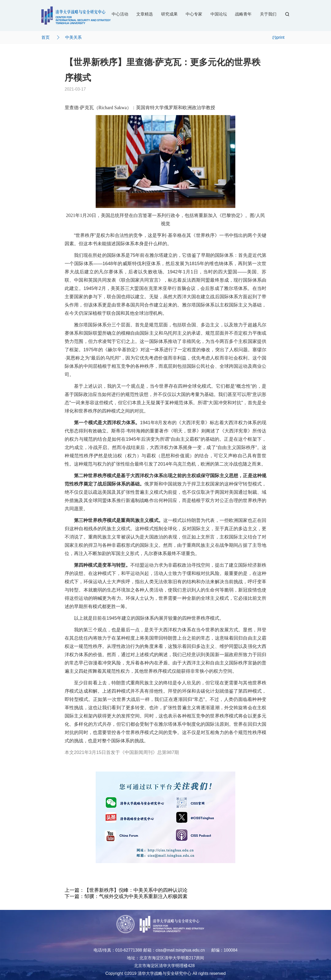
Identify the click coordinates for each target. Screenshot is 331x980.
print (278, 37)
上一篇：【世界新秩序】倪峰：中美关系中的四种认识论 (126, 890)
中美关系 (73, 37)
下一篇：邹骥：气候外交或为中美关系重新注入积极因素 (126, 896)
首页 (46, 37)
